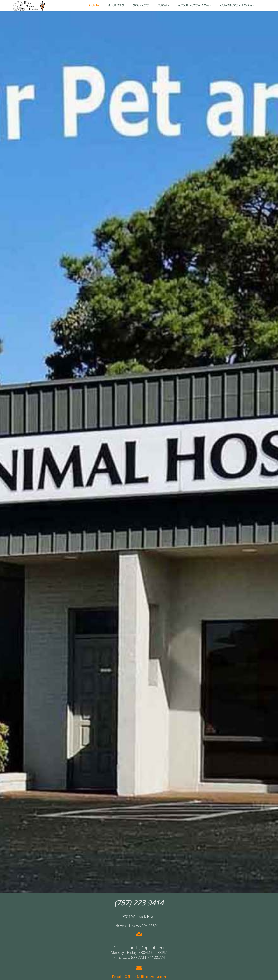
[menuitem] (94, 6)
